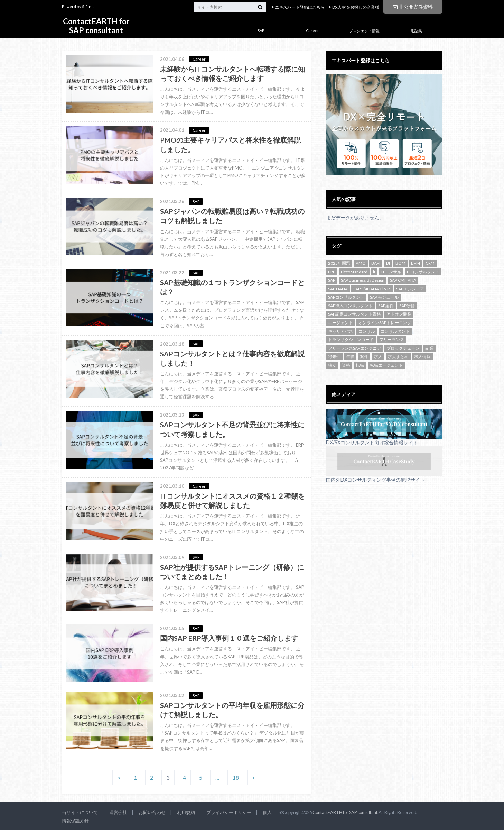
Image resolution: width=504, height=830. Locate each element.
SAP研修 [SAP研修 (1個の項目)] (407, 306)
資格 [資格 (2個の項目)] (346, 365)
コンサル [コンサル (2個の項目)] (367, 331)
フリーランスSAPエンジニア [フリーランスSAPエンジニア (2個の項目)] (354, 348)
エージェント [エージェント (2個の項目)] (340, 323)
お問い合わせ (152, 812)
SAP (261, 31)
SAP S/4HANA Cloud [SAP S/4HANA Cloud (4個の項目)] (372, 289)
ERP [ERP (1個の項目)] (332, 272)
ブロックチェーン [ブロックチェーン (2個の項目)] (403, 348)
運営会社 (118, 812)
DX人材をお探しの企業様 (356, 7)
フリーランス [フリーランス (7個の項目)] (392, 340)
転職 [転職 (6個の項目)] (360, 365)
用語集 (416, 31)
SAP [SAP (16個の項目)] (332, 280)
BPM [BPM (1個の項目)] (416, 263)
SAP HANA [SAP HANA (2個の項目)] (338, 289)
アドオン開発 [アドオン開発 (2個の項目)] (399, 314)
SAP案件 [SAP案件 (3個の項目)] (386, 306)
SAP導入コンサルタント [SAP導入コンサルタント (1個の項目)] (350, 306)
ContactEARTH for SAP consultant (96, 26)
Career (312, 31)
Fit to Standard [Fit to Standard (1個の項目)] (354, 272)
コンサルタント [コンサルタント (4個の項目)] (395, 331)
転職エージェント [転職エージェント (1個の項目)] (386, 365)
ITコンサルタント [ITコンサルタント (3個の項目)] (423, 272)
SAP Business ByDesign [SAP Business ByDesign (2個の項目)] (363, 280)
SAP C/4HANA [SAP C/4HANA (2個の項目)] (403, 280)
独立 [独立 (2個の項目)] (332, 365)
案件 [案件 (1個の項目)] (364, 357)
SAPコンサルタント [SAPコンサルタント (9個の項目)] (346, 297)
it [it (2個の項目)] (374, 272)
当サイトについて (80, 812)
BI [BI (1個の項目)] (388, 263)
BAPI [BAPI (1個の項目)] (376, 263)
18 (236, 778)
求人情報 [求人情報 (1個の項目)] (422, 357)
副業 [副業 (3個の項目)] (429, 348)
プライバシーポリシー (229, 812)
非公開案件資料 (413, 7)
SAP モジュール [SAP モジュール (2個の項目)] (384, 297)
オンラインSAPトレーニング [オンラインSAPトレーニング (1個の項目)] (385, 323)
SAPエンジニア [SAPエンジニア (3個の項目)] (410, 289)
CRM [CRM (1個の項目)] (430, 263)
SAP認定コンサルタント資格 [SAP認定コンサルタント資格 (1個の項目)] (354, 314)
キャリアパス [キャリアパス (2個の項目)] (340, 331)
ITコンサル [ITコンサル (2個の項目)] (391, 272)
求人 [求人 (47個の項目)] (378, 357)
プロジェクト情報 (364, 31)
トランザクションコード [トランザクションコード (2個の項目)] (351, 340)
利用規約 (186, 812)
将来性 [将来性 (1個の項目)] (334, 357)
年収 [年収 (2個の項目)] (350, 357)
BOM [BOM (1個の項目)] (400, 263)
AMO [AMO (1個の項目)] (361, 263)
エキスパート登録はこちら (300, 7)
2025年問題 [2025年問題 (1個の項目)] (339, 263)
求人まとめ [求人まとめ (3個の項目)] (398, 357)
